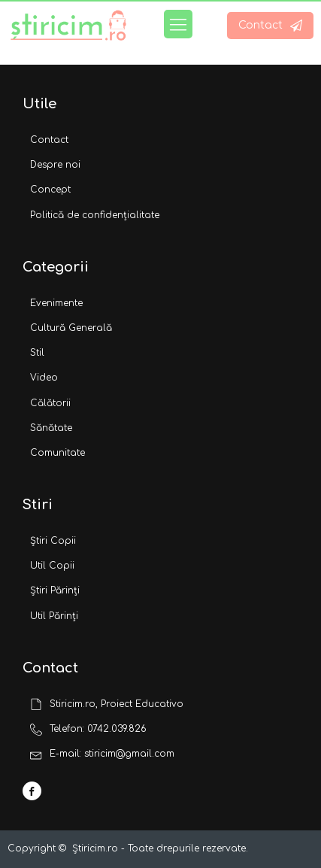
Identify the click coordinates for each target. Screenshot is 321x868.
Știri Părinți (55, 590)
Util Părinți (54, 616)
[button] (270, 26)
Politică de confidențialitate (95, 215)
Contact (49, 140)
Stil (37, 353)
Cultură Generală (71, 328)
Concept (50, 190)
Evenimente (56, 303)
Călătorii (50, 403)
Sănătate (51, 428)
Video (44, 378)
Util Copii (52, 566)
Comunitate (58, 453)
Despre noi (55, 165)
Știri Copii (53, 541)
